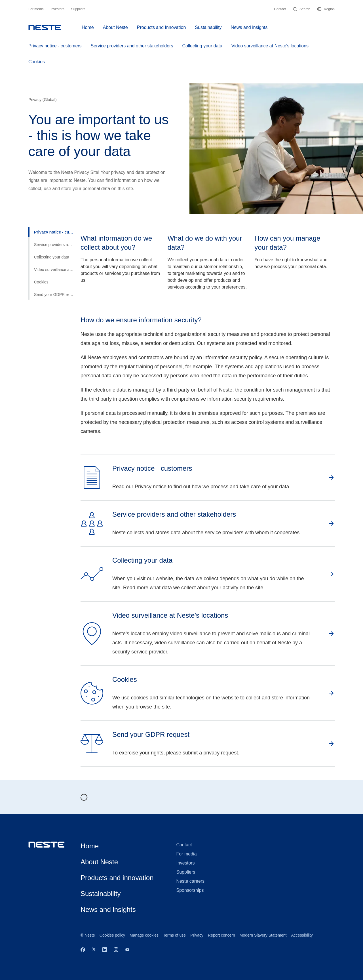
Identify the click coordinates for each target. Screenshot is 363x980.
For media (36, 9)
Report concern (221, 935)
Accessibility (302, 935)
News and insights (249, 27)
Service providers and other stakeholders (132, 46)
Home (88, 27)
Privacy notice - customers (55, 46)
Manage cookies (144, 935)
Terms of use (174, 935)
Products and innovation (117, 878)
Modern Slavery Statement (263, 935)
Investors (57, 9)
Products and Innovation (162, 27)
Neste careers (191, 881)
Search (301, 9)
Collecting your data (202, 46)
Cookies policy (112, 935)
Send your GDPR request (54, 295)
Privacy (197, 935)
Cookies (37, 62)
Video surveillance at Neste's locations (270, 46)
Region (326, 9)
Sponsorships (190, 890)
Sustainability (208, 27)
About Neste (115, 27)
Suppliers (78, 9)
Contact (280, 9)
